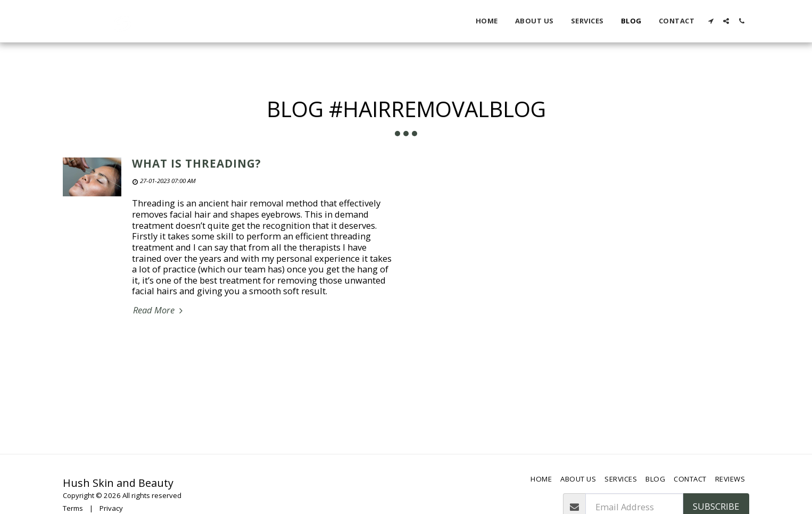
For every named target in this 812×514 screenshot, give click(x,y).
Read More (159, 310)
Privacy (111, 508)
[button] (711, 21)
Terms (73, 508)
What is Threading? (197, 163)
